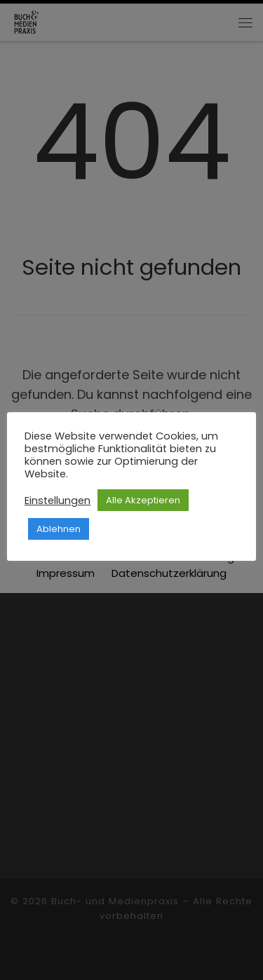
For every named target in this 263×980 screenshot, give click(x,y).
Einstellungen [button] (58, 501)
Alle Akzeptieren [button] (143, 500)
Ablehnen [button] (59, 529)
